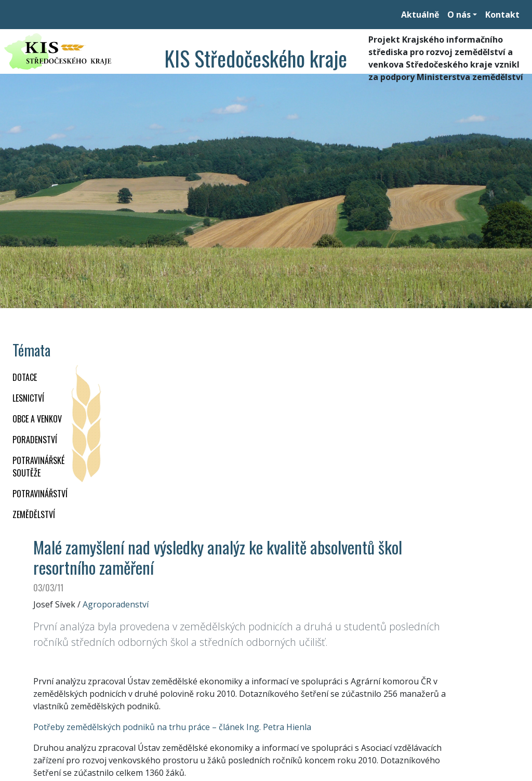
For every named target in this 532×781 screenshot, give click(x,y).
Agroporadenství (116, 604)
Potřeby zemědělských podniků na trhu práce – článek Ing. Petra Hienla (172, 727)
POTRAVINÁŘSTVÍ (40, 494)
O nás (459, 15)
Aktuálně (420, 15)
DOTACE (25, 377)
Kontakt (502, 15)
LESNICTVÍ (28, 398)
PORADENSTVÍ (35, 440)
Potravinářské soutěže (38, 467)
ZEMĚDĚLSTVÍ (34, 514)
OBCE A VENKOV (37, 419)
